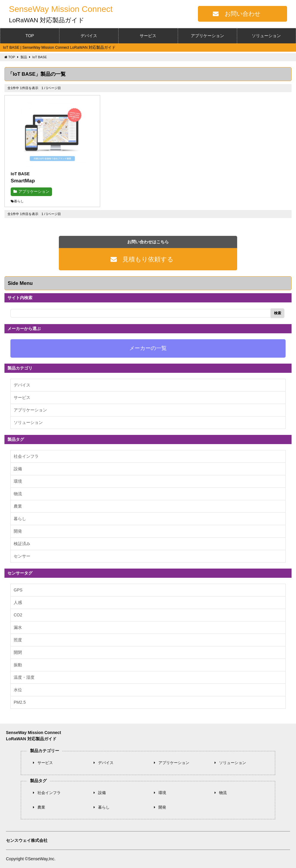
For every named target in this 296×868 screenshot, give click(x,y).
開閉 (18, 652)
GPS (18, 590)
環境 (18, 481)
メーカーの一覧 (148, 348)
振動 (18, 665)
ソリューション (266, 36)
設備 (18, 469)
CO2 (18, 615)
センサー (22, 556)
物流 (18, 494)
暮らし (20, 519)
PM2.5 (20, 702)
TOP (30, 36)
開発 (18, 531)
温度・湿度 (24, 677)
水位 (18, 690)
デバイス (89, 36)
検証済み (22, 544)
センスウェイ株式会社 (27, 840)
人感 (18, 602)
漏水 (18, 627)
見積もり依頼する (148, 259)
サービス (148, 36)
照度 (18, 640)
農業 (18, 506)
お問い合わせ (243, 14)
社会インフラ (26, 456)
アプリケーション (207, 36)
